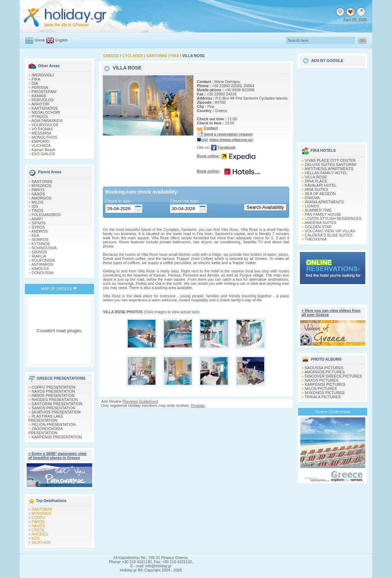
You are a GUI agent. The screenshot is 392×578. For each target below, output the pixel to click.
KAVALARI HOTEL (321, 185)
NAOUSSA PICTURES (324, 368)
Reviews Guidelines (140, 401)
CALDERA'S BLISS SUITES (329, 235)
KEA (36, 235)
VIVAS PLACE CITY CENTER (330, 160)
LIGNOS (312, 206)
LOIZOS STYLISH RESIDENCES (333, 218)
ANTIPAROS (42, 264)
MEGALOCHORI (46, 112)
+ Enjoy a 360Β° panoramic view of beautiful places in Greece (57, 456)
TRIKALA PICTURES (323, 397)
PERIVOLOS (43, 100)
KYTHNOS (41, 244)
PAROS (38, 190)
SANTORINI (42, 181)
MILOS (38, 202)
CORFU (39, 518)
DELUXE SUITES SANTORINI (331, 165)
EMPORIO (41, 141)
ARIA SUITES (316, 189)
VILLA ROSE (316, 177)
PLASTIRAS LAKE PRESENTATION (46, 418)
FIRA (36, 79)
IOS (35, 206)
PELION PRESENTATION (54, 425)
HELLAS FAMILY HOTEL (326, 173)
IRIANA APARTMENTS (324, 202)
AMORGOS (41, 198)
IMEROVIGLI (43, 75)
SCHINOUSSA (44, 248)
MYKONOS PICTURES (325, 393)
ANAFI (37, 219)
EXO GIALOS (43, 154)
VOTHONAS (42, 129)
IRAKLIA (39, 256)
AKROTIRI (40, 104)
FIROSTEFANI (44, 92)
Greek (40, 40)
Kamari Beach (44, 150)
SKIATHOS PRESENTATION (56, 412)
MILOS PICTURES (321, 389)
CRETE (38, 530)
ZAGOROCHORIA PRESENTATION (45, 431)
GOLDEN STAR (318, 227)
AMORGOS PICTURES (325, 372)
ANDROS (40, 231)
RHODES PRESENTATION (55, 400)
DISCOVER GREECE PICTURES (334, 376)
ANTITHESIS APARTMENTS (329, 169)
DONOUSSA (43, 273)
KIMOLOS (40, 269)
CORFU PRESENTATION (54, 387)
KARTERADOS (45, 108)
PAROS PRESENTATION (53, 395)
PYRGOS (40, 116)
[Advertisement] (333, 103)
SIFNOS (39, 223)
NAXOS (39, 194)
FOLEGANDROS (46, 215)
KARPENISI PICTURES (325, 384)
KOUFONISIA (44, 260)
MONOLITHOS (45, 137)
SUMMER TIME (318, 210)
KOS (36, 538)
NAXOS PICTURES (322, 380)
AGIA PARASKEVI (47, 121)
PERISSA (40, 87)
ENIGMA (312, 198)
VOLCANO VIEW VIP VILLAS (330, 231)
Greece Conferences (333, 412)
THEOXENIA (316, 239)
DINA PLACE (316, 181)
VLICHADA (41, 146)
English (61, 40)
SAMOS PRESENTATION (54, 408)
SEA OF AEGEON (320, 194)
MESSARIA (42, 133)
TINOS (37, 211)
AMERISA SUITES (321, 223)
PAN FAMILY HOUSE (323, 214)
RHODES (40, 534)
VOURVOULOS (45, 125)
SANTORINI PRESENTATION (57, 404)
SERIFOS (40, 240)
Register (198, 405)
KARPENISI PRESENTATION (57, 437)
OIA (35, 83)
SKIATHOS (41, 542)
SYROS (39, 227)
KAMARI (39, 96)
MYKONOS (41, 186)
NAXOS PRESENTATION (54, 391)
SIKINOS (40, 252)
